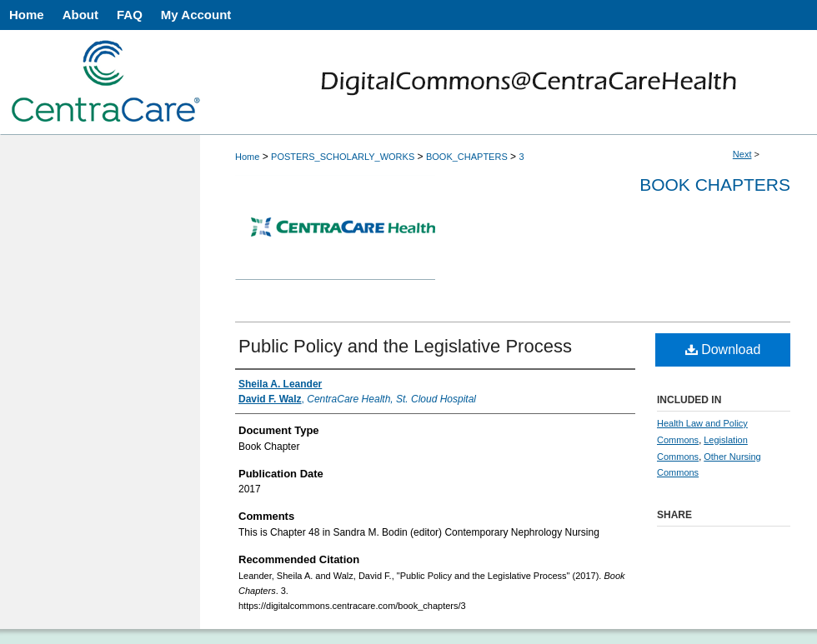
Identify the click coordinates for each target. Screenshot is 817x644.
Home (247, 157)
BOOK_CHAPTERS (467, 157)
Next (742, 154)
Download (723, 349)
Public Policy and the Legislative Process (405, 346)
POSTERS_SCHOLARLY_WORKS (343, 157)
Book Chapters (715, 185)
